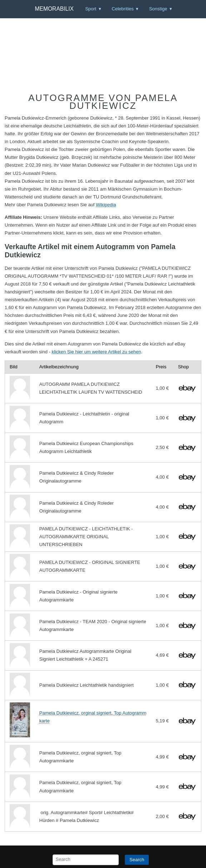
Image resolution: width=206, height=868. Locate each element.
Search (137, 860)
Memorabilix (54, 9)
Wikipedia (106, 205)
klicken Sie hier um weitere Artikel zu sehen (97, 352)
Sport (91, 9)
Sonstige (158, 9)
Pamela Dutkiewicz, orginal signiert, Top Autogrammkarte (93, 717)
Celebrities (122, 9)
